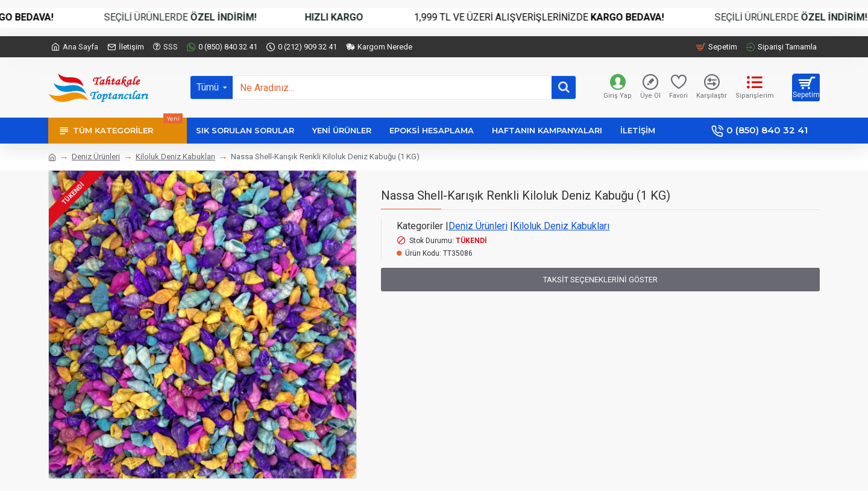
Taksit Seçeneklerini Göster (600, 280)
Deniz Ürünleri (96, 157)
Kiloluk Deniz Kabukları (175, 157)
